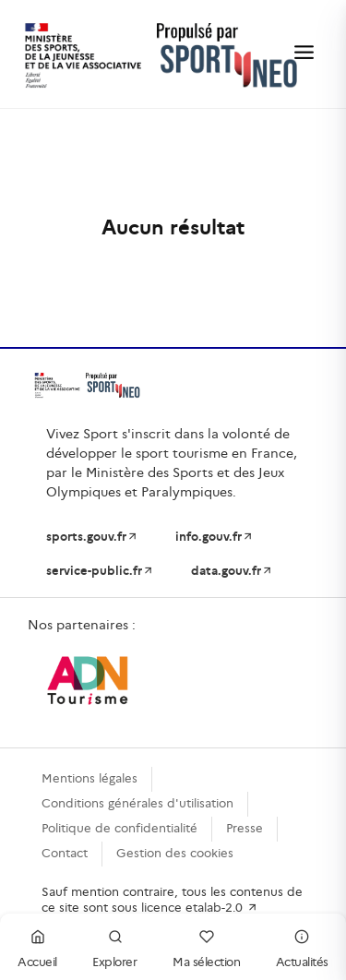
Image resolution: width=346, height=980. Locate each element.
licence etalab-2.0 (200, 908)
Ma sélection (206, 946)
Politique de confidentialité (119, 828)
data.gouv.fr (232, 571)
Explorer (114, 946)
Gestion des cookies (175, 853)
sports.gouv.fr (92, 537)
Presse (245, 828)
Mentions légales (89, 778)
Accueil (37, 946)
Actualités (302, 946)
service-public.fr (100, 571)
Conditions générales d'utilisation (137, 803)
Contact (65, 853)
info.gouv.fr (215, 537)
